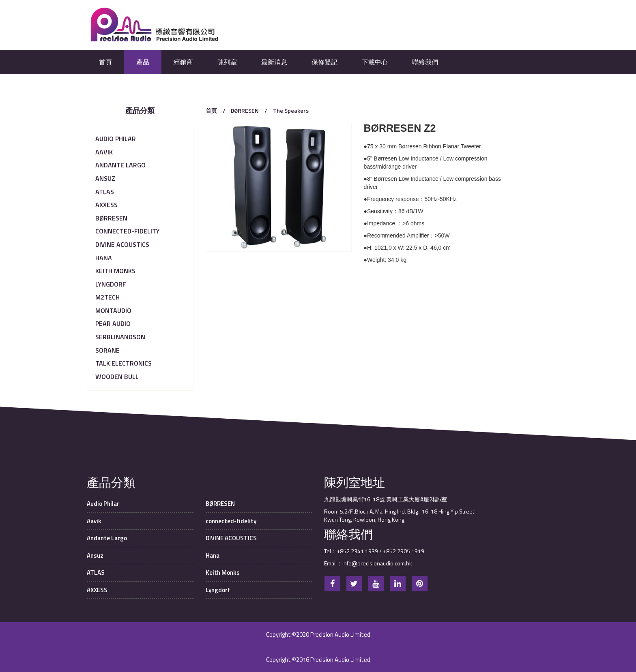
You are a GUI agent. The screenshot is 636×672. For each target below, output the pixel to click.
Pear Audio (113, 323)
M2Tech (107, 297)
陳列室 (227, 62)
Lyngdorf (111, 284)
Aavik (104, 152)
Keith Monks (115, 271)
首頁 (105, 62)
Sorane (107, 350)
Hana (104, 258)
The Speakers (291, 110)
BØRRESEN (111, 218)
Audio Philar (116, 139)
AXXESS (106, 205)
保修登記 (324, 62)
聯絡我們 (425, 62)
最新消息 (274, 62)
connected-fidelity (127, 231)
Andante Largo (120, 165)
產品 (143, 62)
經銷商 (183, 62)
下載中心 (375, 62)
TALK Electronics (124, 363)
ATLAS (105, 192)
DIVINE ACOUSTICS (122, 244)
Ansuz (105, 178)
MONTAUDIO (113, 310)
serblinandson (120, 337)
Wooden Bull (117, 377)
